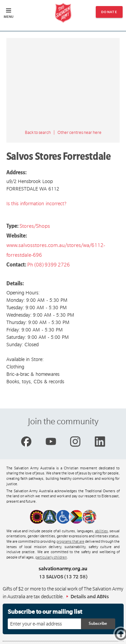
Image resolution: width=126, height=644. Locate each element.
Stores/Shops (35, 226)
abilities (101, 531)
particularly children (51, 558)
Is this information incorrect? (36, 204)
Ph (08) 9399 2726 (49, 265)
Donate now (109, 14)
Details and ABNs (90, 597)
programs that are (70, 542)
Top (124, 634)
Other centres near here (79, 133)
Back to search (38, 133)
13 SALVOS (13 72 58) (63, 577)
